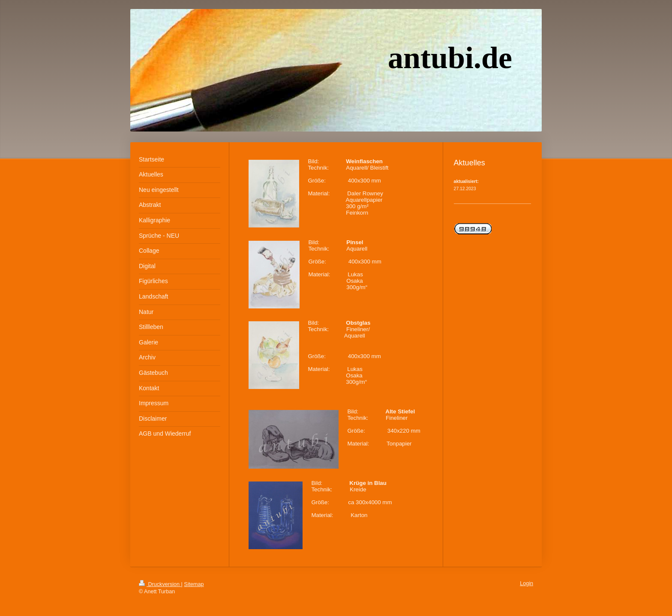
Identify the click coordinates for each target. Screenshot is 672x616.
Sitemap (194, 584)
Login (526, 583)
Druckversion (160, 584)
